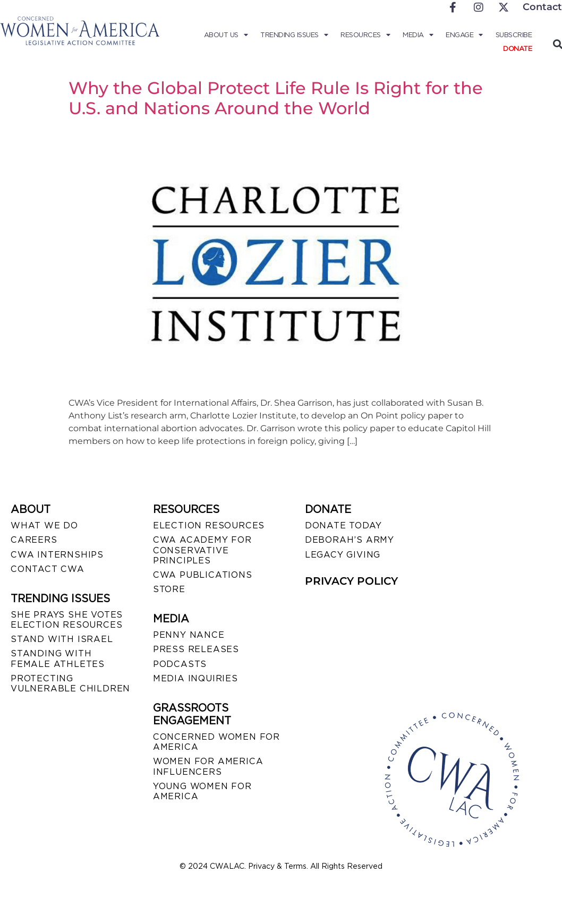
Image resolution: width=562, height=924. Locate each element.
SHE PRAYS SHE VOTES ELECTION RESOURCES (67, 620)
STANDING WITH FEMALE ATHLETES (58, 658)
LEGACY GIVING (343, 555)
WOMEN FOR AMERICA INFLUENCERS (208, 766)
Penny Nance (189, 635)
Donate (517, 49)
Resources (365, 35)
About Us (226, 35)
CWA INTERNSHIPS (57, 555)
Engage (464, 35)
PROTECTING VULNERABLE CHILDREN (70, 683)
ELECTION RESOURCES (209, 525)
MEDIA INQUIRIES (195, 678)
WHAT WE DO (44, 525)
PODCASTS (180, 664)
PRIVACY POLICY (351, 581)
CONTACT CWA (48, 569)
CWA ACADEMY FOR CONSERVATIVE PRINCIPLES (202, 550)
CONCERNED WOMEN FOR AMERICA (216, 742)
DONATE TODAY (343, 525)
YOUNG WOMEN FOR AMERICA (202, 791)
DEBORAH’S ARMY (350, 540)
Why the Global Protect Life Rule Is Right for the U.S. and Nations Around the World (276, 98)
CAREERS (34, 540)
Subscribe (514, 35)
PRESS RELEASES (196, 649)
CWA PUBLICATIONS (203, 575)
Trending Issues (294, 35)
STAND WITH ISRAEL (62, 639)
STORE (169, 589)
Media (418, 35)
